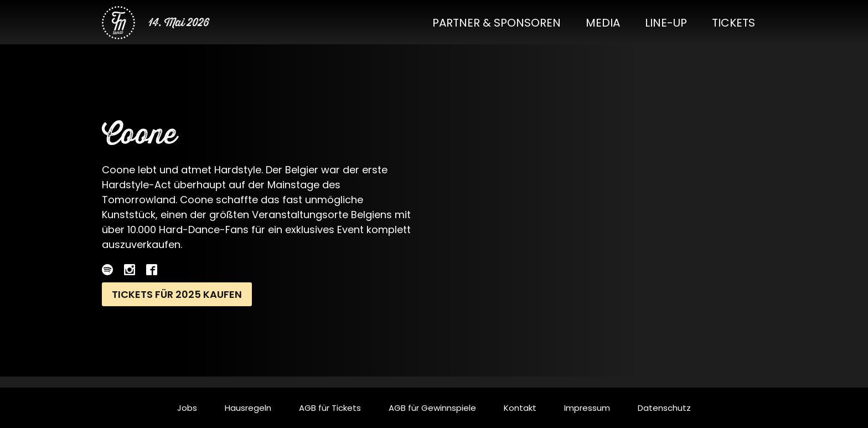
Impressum (587, 408)
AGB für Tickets (330, 408)
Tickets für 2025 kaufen (177, 294)
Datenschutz (664, 408)
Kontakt (520, 408)
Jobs (187, 408)
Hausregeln (248, 408)
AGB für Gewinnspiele (432, 408)
